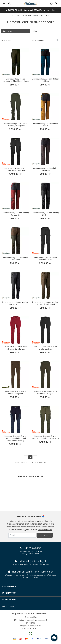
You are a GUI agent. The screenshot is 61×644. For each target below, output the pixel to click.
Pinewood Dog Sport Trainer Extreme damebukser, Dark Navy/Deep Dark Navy (16, 438)
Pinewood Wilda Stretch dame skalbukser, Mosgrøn (45, 392)
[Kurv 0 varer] (56, 4)
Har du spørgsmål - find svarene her (30, 572)
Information (9, 593)
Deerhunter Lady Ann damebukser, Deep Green (16, 259)
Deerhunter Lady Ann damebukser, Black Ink (45, 214)
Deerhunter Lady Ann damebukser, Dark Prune (45, 169)
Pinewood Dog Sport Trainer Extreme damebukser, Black (16, 169)
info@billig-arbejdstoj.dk (31, 561)
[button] (54, 638)
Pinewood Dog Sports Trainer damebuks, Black (45, 259)
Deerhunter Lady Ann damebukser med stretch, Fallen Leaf (45, 303)
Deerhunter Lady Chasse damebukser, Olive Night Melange (16, 80)
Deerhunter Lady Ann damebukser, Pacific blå (45, 80)
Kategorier (7, 31)
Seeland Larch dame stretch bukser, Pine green (16, 392)
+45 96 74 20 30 (30, 548)
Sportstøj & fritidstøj (28, 15)
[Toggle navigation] (4, 4)
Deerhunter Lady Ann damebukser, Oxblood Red (16, 214)
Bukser (48, 15)
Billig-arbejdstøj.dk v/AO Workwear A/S (31, 614)
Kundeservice (9, 586)
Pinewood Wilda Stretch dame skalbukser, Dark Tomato (16, 348)
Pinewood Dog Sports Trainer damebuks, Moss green (16, 125)
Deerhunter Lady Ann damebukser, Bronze (45, 125)
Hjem (13, 15)
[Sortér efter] (46, 40)
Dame (18, 15)
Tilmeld (45, 535)
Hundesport (40, 15)
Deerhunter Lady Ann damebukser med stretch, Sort (16, 303)
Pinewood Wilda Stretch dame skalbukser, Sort (45, 348)
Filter (35, 31)
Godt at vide (9, 600)
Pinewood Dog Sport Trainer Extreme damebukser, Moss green (45, 437)
